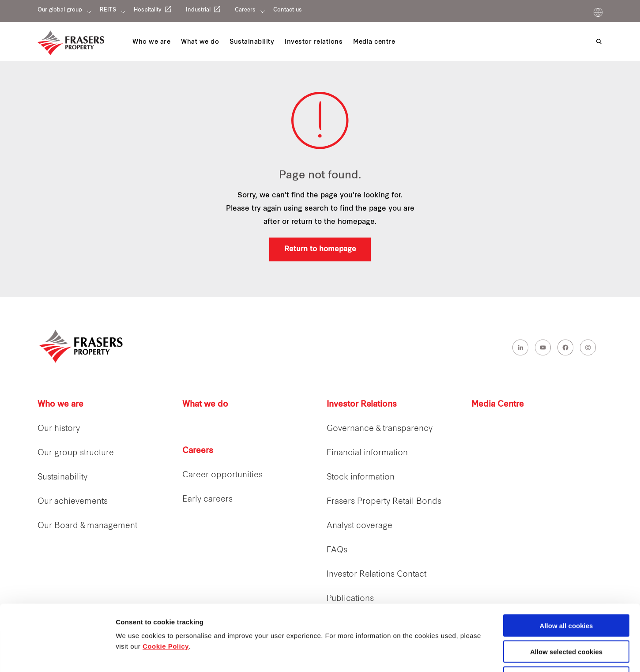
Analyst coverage (360, 526)
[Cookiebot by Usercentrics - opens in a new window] (57, 655)
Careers (245, 10)
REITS (108, 10)
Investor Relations (362, 405)
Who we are (60, 405)
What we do (205, 405)
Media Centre (498, 405)
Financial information (367, 453)
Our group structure (76, 453)
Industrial (198, 10)
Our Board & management (87, 526)
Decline (566, 616)
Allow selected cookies (566, 590)
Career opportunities (222, 475)
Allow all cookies (567, 564)
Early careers (207, 500)
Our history (59, 429)
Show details (463, 655)
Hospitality (148, 10)
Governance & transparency (380, 429)
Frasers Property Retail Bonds (384, 502)
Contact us (288, 10)
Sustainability (62, 478)
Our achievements (73, 502)
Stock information (361, 478)
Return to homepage (320, 249)
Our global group (60, 10)
